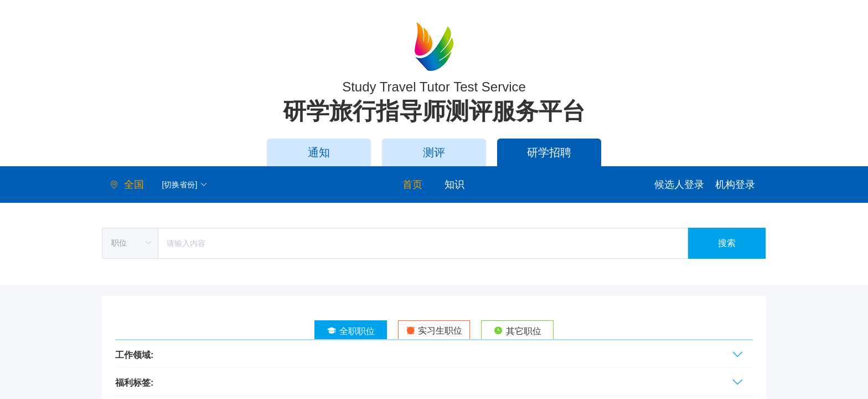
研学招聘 (549, 152)
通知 (319, 152)
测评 (434, 152)
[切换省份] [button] (185, 185)
